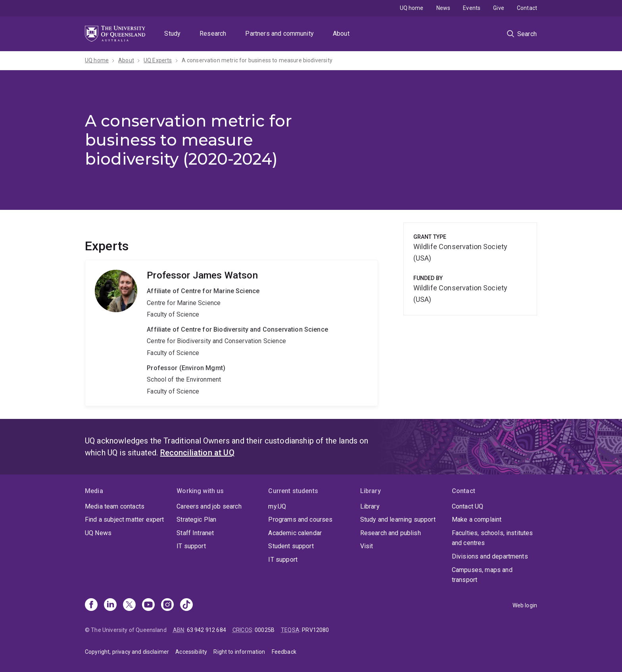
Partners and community (279, 34)
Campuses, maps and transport (482, 575)
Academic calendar (295, 533)
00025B (265, 630)
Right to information (239, 652)
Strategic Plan (196, 519)
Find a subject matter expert (124, 519)
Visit (367, 546)
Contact (527, 8)
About (341, 34)
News (443, 8)
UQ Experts (158, 60)
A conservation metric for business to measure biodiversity (257, 60)
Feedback (284, 652)
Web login (525, 605)
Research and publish (391, 533)
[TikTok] (186, 605)
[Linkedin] (110, 605)
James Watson (231, 333)
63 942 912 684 (206, 630)
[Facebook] (91, 605)
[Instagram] (167, 605)
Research (213, 34)
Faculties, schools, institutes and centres (492, 538)
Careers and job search (209, 506)
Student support (291, 546)
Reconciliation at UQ (197, 453)
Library (370, 506)
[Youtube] (148, 605)
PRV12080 (315, 630)
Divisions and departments (490, 556)
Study (172, 34)
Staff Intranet (195, 533)
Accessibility (191, 652)
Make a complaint (477, 519)
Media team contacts (115, 506)
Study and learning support (398, 519)
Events (472, 8)
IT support (191, 546)
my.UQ (277, 506)
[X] (129, 605)
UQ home (412, 8)
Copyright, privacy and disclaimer (127, 652)
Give (499, 8)
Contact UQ (468, 506)
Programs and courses (300, 519)
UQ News (98, 533)
